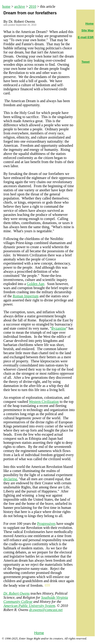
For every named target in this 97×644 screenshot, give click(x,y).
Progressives (46, 524)
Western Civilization (44, 402)
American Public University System (29, 606)
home (6, 6)
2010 (33, 6)
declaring (10, 479)
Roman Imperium (26, 296)
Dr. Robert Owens (17, 593)
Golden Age (36, 284)
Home (39, 633)
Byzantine (59, 328)
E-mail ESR (86, 37)
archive (20, 6)
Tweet (86, 62)
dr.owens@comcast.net (46, 610)
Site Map (88, 30)
